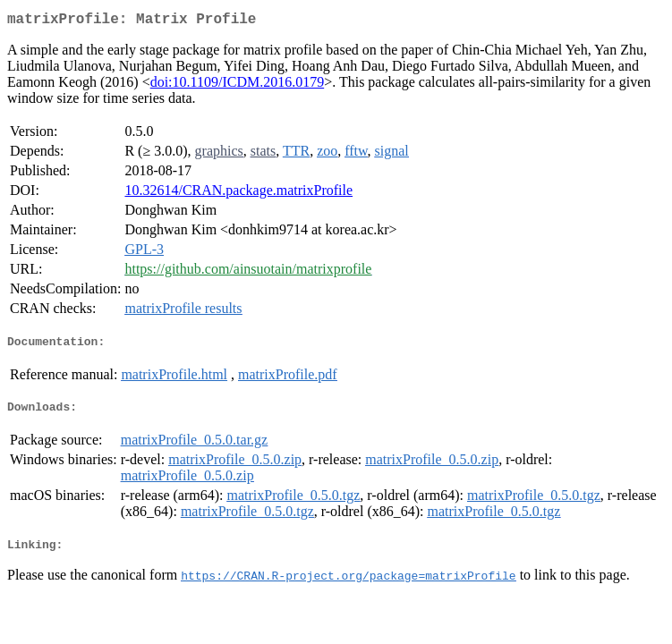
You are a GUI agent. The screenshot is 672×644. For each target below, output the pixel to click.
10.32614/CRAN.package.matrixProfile (238, 194)
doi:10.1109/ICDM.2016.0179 (238, 85)
